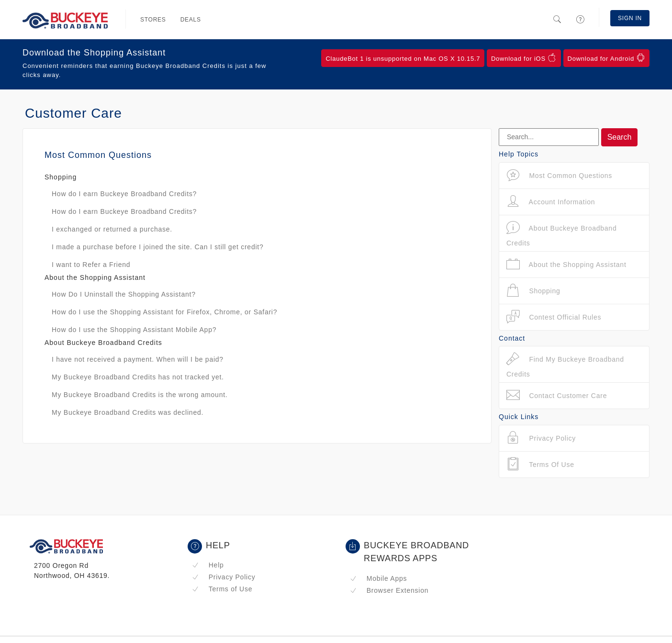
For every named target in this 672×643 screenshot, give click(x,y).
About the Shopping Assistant (566, 264)
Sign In (630, 18)
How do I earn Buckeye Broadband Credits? (124, 194)
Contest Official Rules (554, 317)
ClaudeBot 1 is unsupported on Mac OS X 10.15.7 (403, 59)
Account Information (551, 202)
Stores (153, 20)
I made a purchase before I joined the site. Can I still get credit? (157, 247)
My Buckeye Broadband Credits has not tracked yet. (138, 377)
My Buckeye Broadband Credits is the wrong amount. (140, 395)
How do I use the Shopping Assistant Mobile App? (134, 330)
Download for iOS (524, 58)
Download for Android (606, 58)
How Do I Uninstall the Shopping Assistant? (124, 294)
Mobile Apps (378, 578)
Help (208, 565)
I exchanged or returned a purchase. (112, 229)
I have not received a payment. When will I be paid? (138, 359)
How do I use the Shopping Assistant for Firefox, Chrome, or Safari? (164, 312)
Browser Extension (389, 590)
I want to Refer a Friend (91, 265)
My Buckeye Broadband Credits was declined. (128, 412)
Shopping (533, 291)
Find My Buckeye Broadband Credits (565, 365)
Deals (191, 20)
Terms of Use (222, 589)
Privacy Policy (224, 577)
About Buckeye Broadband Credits (561, 234)
